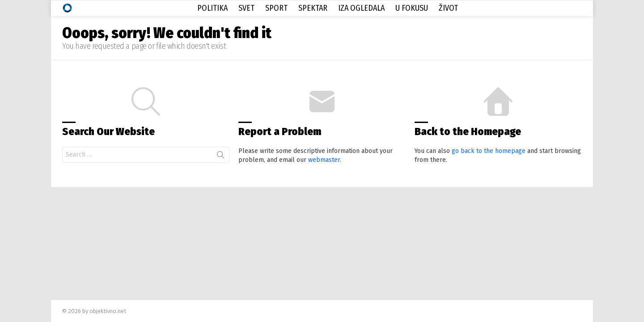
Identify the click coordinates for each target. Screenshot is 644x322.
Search (220, 157)
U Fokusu (412, 8)
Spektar (313, 8)
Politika (212, 8)
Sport (276, 8)
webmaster (324, 160)
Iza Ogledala (361, 8)
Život (448, 8)
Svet (246, 8)
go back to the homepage (489, 151)
